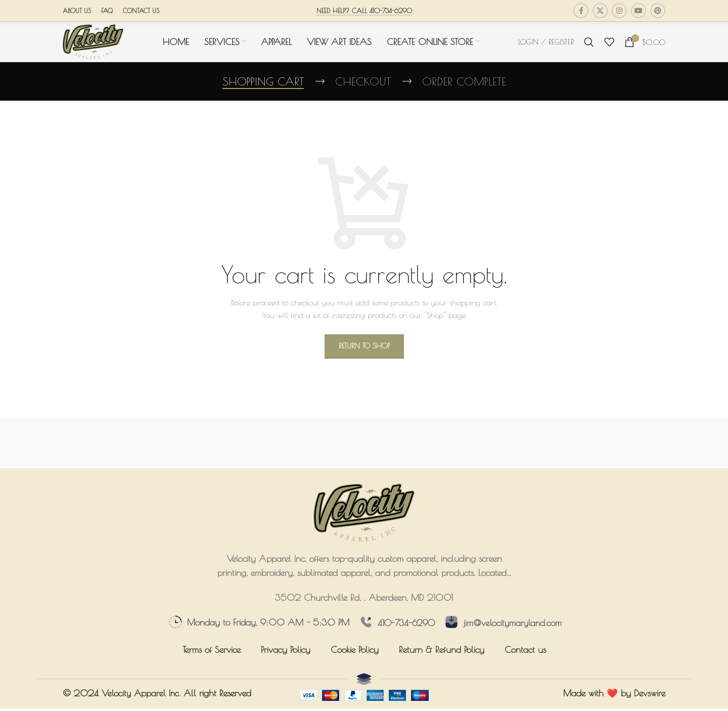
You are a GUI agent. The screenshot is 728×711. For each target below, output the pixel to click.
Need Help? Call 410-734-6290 (364, 11)
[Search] (589, 45)
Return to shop (364, 351)
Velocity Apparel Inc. (142, 699)
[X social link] (600, 11)
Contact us (525, 655)
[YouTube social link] (639, 11)
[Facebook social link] (581, 11)
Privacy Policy (286, 655)
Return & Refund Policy (442, 655)
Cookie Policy (355, 655)
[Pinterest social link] (658, 11)
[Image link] (364, 517)
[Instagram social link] (619, 11)
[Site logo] (93, 43)
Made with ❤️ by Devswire (614, 699)
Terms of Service (212, 655)
